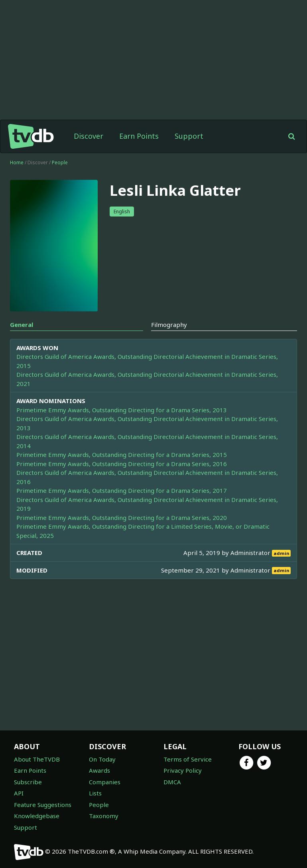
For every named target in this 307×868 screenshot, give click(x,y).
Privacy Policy (183, 770)
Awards (99, 770)
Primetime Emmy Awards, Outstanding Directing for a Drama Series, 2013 (122, 410)
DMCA (172, 782)
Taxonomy (104, 816)
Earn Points (139, 136)
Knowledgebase (37, 816)
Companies (105, 782)
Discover (89, 136)
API (19, 793)
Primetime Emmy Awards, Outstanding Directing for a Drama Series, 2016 (122, 464)
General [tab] (22, 325)
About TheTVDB (37, 759)
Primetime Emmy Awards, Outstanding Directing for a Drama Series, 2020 (122, 518)
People (60, 162)
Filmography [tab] (169, 325)
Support (189, 136)
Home (17, 162)
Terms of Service (188, 759)
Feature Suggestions (43, 805)
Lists (95, 793)
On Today (102, 759)
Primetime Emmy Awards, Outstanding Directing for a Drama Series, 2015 (122, 455)
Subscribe (28, 782)
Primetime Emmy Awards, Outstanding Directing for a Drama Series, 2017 (122, 490)
